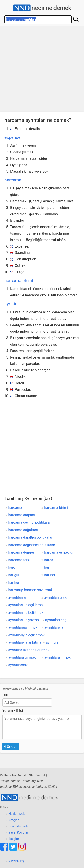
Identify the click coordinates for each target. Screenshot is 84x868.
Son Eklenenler (19, 826)
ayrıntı (10, 304)
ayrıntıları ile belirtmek (26, 613)
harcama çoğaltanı (23, 530)
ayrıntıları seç (56, 620)
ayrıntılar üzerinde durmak (29, 650)
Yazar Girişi (17, 861)
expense (12, 137)
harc (12, 567)
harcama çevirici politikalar (30, 522)
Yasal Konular (18, 833)
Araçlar (14, 820)
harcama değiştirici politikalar (32, 545)
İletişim (14, 839)
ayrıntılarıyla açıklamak (26, 635)
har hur (14, 583)
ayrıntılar (53, 642)
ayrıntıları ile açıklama (26, 605)
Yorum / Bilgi (13, 711)
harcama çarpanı (22, 515)
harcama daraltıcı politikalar (30, 537)
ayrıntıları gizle (56, 598)
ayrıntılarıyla (54, 627)
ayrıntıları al (17, 598)
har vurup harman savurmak (31, 590)
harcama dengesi (22, 552)
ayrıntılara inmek (57, 657)
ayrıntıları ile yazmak (25, 620)
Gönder (11, 747)
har (47, 567)
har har (50, 575)
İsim (6, 694)
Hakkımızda (17, 814)
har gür (14, 575)
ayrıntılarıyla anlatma (25, 642)
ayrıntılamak (18, 665)
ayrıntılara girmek (22, 657)
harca (49, 560)
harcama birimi (19, 281)
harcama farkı (19, 560)
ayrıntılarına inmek (23, 627)
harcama (13, 180)
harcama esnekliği (59, 552)
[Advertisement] (42, 70)
